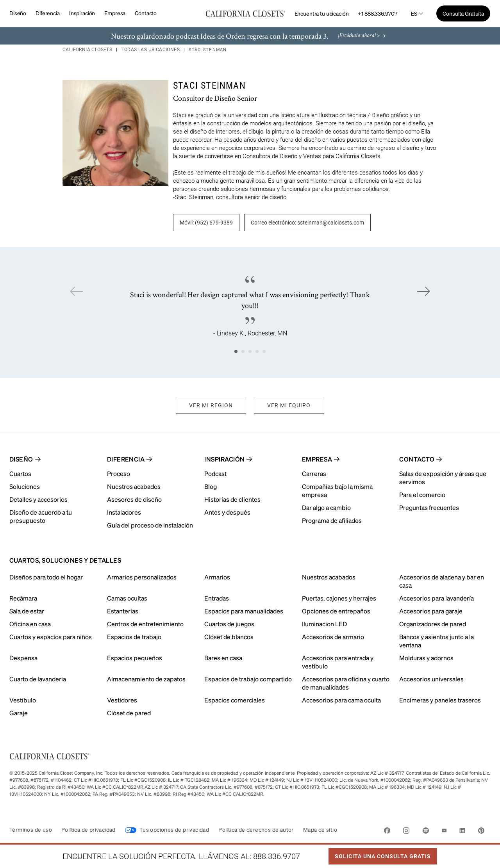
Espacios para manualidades (244, 611)
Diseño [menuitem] (21, 459)
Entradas (217, 598)
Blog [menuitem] (211, 486)
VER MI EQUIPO (289, 405)
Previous (77, 291)
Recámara (23, 598)
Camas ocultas (127, 598)
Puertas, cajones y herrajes (339, 598)
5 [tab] (264, 351)
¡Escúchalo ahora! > (363, 36)
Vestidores (122, 700)
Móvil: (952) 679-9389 (206, 223)
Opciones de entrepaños (336, 611)
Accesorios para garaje (431, 611)
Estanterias (123, 611)
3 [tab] (250, 351)
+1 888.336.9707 (377, 13)
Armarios (217, 577)
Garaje (19, 713)
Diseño (18, 13)
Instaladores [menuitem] (124, 512)
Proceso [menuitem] (119, 473)
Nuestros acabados (329, 577)
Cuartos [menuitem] (20, 473)
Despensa (23, 658)
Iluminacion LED (324, 624)
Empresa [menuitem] (317, 459)
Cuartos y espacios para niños (51, 637)
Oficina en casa (30, 624)
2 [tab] (243, 351)
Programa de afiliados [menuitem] (332, 520)
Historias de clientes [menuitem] (232, 499)
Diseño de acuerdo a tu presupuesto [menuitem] (41, 516)
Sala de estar (27, 611)
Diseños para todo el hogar (46, 577)
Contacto (146, 13)
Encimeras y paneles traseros (440, 700)
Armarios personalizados (142, 577)
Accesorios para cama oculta (341, 700)
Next (423, 291)
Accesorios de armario (333, 637)
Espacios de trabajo (134, 637)
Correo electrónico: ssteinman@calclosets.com (307, 223)
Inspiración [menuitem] (224, 459)
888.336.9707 (277, 856)
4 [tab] (257, 351)
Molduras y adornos (426, 658)
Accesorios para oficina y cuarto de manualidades (346, 683)
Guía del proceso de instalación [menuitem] (150, 525)
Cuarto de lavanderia (38, 679)
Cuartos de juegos (229, 624)
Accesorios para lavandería (437, 598)
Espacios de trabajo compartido (248, 679)
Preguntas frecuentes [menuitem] (429, 507)
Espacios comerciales (235, 700)
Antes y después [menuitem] (227, 512)
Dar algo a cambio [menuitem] (326, 507)
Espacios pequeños (135, 658)
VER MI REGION (211, 405)
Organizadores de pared (433, 624)
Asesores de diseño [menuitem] (134, 499)
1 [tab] (236, 351)
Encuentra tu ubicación (322, 13)
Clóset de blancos (229, 637)
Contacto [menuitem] (417, 459)
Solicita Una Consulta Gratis (380, 854)
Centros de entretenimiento (145, 624)
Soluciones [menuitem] (25, 486)
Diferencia (48, 13)
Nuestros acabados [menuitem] (134, 486)
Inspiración (82, 13)
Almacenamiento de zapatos (146, 679)
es (414, 13)
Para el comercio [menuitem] (422, 495)
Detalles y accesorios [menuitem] (38, 499)
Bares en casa (223, 658)
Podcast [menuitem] (215, 473)
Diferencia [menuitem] (126, 459)
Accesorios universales (431, 679)
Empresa (115, 13)
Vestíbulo (23, 700)
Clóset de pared (129, 713)
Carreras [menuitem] (314, 473)
